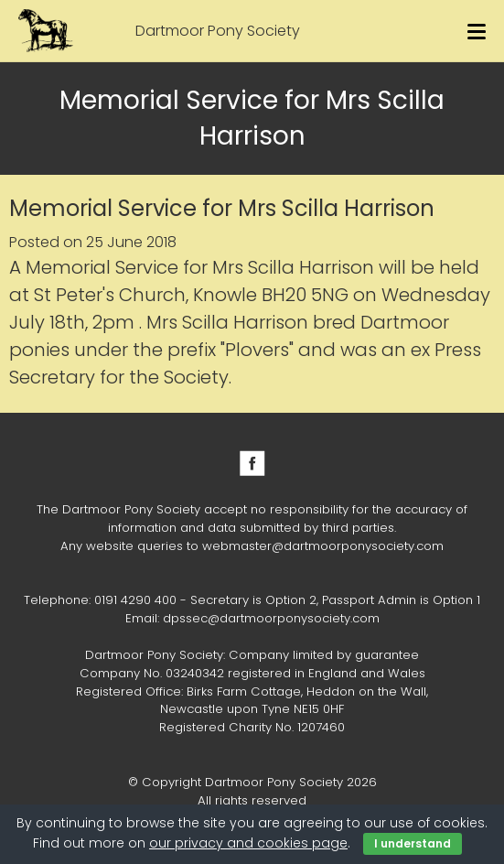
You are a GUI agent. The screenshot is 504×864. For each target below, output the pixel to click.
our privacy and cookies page (248, 843)
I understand (413, 843)
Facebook (252, 463)
